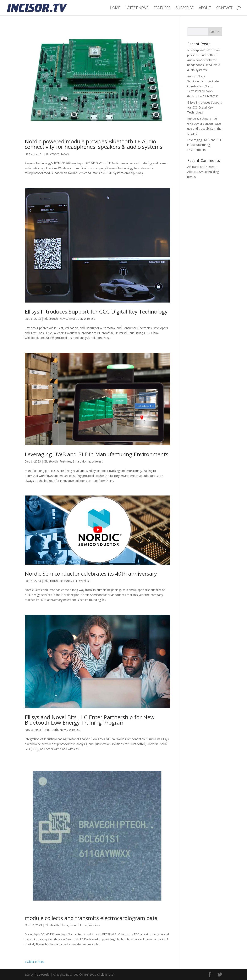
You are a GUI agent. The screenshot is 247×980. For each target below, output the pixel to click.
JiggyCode (42, 975)
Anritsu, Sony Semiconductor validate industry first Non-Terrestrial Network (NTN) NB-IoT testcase (203, 86)
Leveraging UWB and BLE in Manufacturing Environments (97, 454)
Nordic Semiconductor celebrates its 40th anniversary (91, 574)
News (65, 154)
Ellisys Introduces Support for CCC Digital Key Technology (96, 311)
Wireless (89, 319)
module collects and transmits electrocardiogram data (91, 918)
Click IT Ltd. (106, 975)
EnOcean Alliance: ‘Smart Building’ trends (203, 172)
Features (162, 8)
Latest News (137, 8)
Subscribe (185, 8)
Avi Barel (193, 167)
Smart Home (81, 461)
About (205, 8)
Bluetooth (53, 154)
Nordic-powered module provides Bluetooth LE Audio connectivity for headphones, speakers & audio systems (94, 144)
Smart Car (75, 319)
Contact (224, 8)
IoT (75, 581)
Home (115, 8)
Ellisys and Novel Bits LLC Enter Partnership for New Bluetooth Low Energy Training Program (90, 720)
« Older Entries (34, 962)
